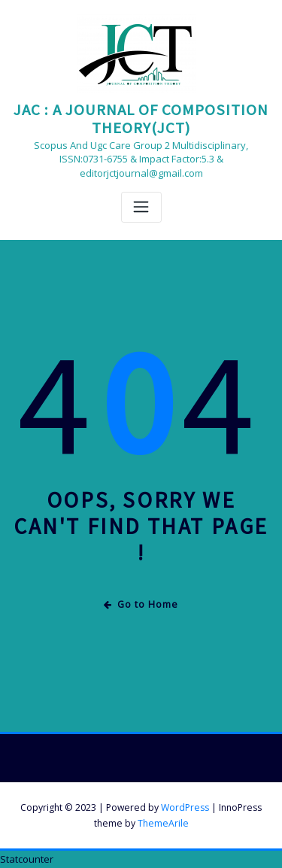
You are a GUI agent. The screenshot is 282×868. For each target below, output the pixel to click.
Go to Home (141, 604)
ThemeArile (163, 823)
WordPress (185, 807)
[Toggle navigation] (141, 207)
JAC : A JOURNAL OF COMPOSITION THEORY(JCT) (141, 119)
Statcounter (27, 859)
